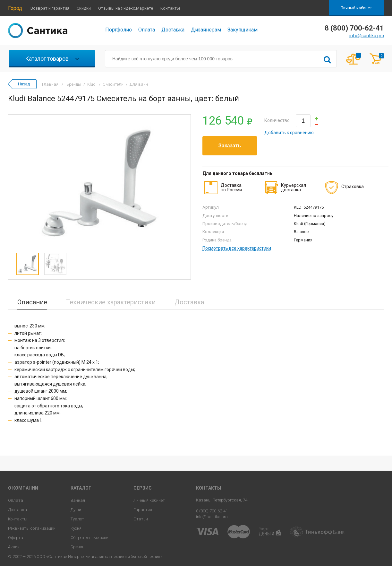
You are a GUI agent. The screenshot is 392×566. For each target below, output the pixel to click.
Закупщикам (243, 30)
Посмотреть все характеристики (237, 248)
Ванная (78, 500)
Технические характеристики (111, 302)
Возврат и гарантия (50, 8)
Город (15, 8)
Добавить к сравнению (289, 133)
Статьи (141, 519)
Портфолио (119, 30)
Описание (32, 302)
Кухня (76, 528)
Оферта (16, 538)
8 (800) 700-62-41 (212, 511)
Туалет (77, 519)
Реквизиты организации (32, 528)
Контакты (170, 8)
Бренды (78, 547)
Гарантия (143, 510)
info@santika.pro (367, 36)
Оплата (147, 30)
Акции (14, 547)
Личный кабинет (356, 8)
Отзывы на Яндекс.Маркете (126, 8)
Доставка (173, 30)
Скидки (84, 8)
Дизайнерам (206, 30)
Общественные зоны (90, 538)
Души (76, 510)
